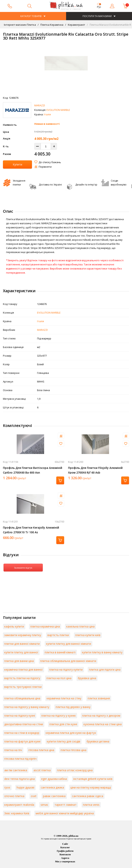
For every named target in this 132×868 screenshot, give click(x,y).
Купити (17, 164)
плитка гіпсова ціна (73, 750)
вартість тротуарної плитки (23, 687)
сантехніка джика (52, 787)
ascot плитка (42, 770)
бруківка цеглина (98, 741)
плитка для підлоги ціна (105, 670)
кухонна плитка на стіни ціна (103, 724)
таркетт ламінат (66, 805)
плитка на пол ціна (59, 678)
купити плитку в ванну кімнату (102, 652)
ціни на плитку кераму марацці (91, 787)
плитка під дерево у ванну (73, 707)
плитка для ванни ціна (19, 661)
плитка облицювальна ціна (22, 698)
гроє (7, 787)
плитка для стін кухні (63, 724)
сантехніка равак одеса (88, 796)
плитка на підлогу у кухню (59, 716)
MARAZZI (40, 105)
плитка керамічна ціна (45, 626)
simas (44, 805)
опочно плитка (14, 796)
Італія (47, 114)
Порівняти (45, 167)
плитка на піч (13, 750)
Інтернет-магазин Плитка (20, 25)
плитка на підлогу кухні (20, 716)
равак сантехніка (54, 796)
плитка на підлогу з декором (101, 716)
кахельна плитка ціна (80, 626)
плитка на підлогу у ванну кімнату (27, 707)
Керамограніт (76, 25)
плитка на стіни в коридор (22, 733)
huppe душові (25, 787)
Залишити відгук (23, 568)
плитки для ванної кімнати (22, 644)
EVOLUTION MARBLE (58, 110)
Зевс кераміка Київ (17, 813)
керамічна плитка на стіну (64, 698)
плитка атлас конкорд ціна (75, 770)
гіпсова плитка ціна (41, 750)
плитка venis (91, 805)
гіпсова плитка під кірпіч (20, 759)
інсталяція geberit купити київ (93, 779)
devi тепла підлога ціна (20, 779)
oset (34, 796)
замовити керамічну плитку (23, 635)
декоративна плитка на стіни (24, 724)
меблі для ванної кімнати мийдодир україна (65, 813)
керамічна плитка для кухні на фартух (71, 733)
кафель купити (14, 626)
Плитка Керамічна (52, 25)
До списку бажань (50, 162)
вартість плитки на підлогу (22, 678)
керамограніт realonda (19, 805)
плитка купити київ (88, 635)
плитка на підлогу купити (66, 670)
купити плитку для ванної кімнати (69, 644)
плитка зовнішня (99, 698)
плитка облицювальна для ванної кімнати (68, 661)
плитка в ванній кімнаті (60, 652)
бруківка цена (87, 678)
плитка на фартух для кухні (22, 741)
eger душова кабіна (54, 779)
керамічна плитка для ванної (24, 670)
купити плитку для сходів (64, 741)
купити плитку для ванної (21, 652)
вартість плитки (58, 635)
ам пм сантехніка (16, 770)
